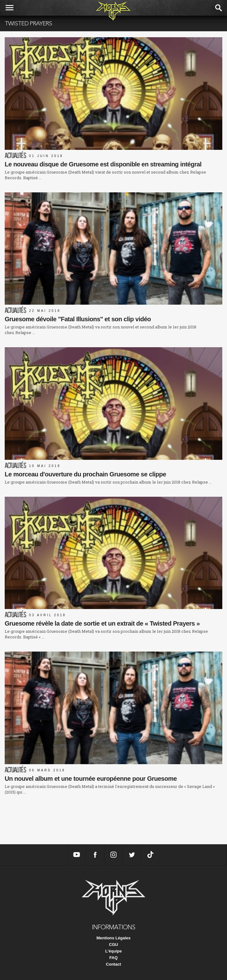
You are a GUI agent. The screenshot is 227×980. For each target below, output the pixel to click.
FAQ (114, 958)
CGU (114, 944)
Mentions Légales (113, 938)
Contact (113, 964)
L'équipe (114, 951)
